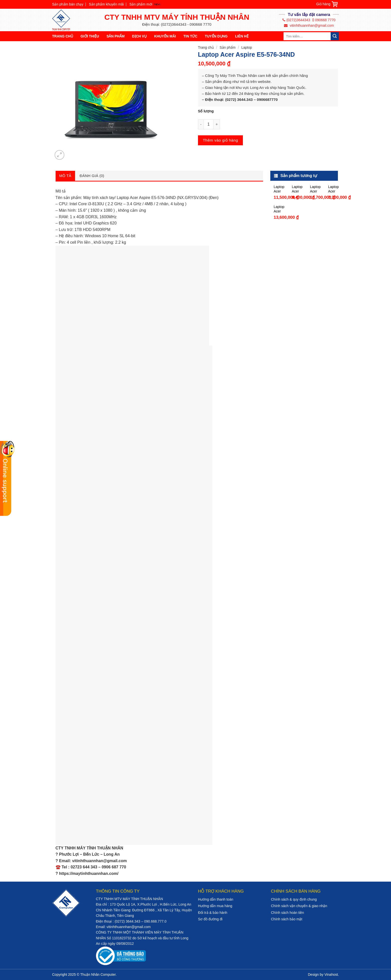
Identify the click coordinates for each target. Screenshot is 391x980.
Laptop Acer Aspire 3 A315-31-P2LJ (334, 189)
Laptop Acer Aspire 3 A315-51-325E (297, 189)
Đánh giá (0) (92, 176)
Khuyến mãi (165, 36)
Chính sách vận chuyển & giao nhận (299, 906)
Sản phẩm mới (141, 4)
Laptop (247, 47)
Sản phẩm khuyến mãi (106, 4)
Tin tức (190, 36)
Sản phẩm (115, 36)
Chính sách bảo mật (287, 919)
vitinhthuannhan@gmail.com (309, 25)
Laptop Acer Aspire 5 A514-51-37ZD (279, 189)
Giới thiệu (90, 36)
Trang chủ (63, 36)
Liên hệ (242, 36)
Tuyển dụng (216, 36)
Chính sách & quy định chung (294, 899)
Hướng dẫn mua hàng (215, 906)
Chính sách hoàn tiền (288, 913)
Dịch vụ (140, 36)
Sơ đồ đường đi (210, 919)
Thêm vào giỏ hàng (220, 140)
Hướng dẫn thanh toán (216, 899)
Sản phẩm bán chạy (68, 4)
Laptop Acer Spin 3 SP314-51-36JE (279, 209)
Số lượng (206, 111)
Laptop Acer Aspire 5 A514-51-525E (315, 189)
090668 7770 (324, 20)
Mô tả (65, 176)
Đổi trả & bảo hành (213, 913)
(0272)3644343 (296, 20)
